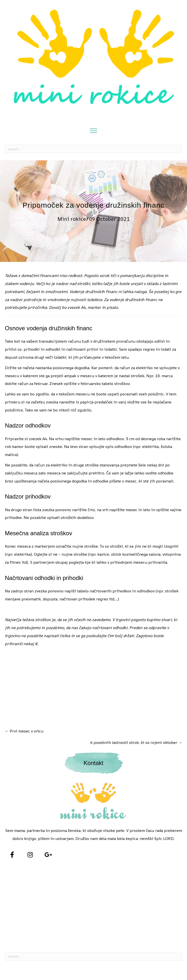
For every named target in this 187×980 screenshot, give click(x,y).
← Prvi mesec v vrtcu (24, 731)
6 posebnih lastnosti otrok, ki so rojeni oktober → (136, 742)
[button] (12, 855)
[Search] (93, 149)
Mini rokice (72, 219)
